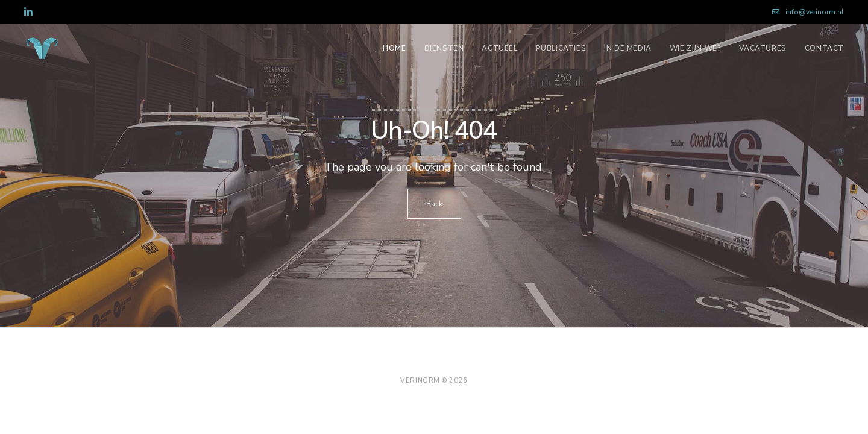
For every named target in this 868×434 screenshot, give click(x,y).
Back (434, 204)
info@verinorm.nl (808, 12)
